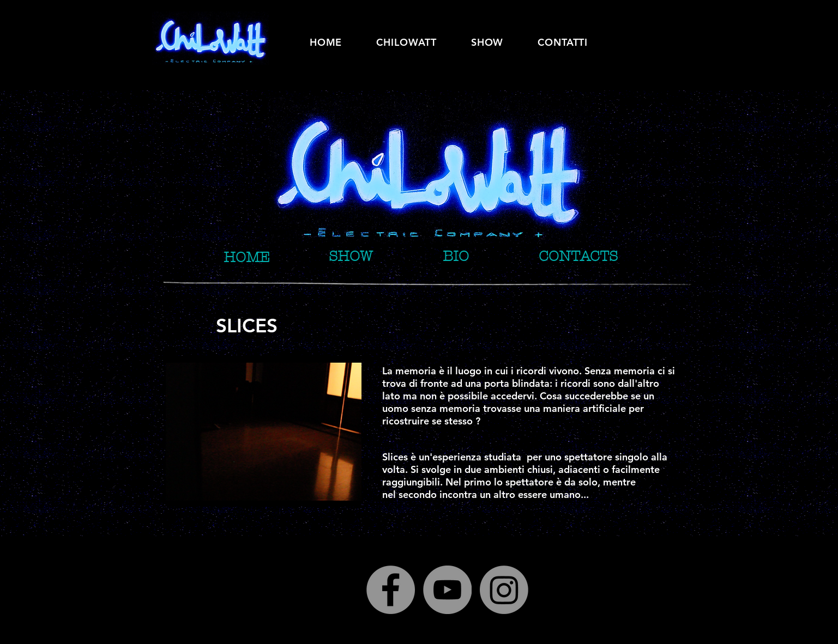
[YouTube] (447, 590)
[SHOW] (351, 256)
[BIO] (456, 256)
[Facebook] (391, 590)
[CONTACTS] (578, 256)
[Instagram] (504, 590)
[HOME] (247, 258)
